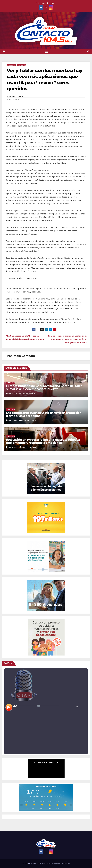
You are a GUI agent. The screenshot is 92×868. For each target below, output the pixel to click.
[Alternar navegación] (46, 52)
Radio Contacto (17, 96)
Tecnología (22, 65)
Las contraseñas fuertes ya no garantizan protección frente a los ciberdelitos (44, 414)
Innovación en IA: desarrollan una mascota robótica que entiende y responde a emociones (43, 441)
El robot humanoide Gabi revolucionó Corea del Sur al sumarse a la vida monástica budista (45, 387)
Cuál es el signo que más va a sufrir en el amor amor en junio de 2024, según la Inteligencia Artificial (67, 339)
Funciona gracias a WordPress (34, 863)
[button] (88, 51)
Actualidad (11, 65)
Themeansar (66, 863)
